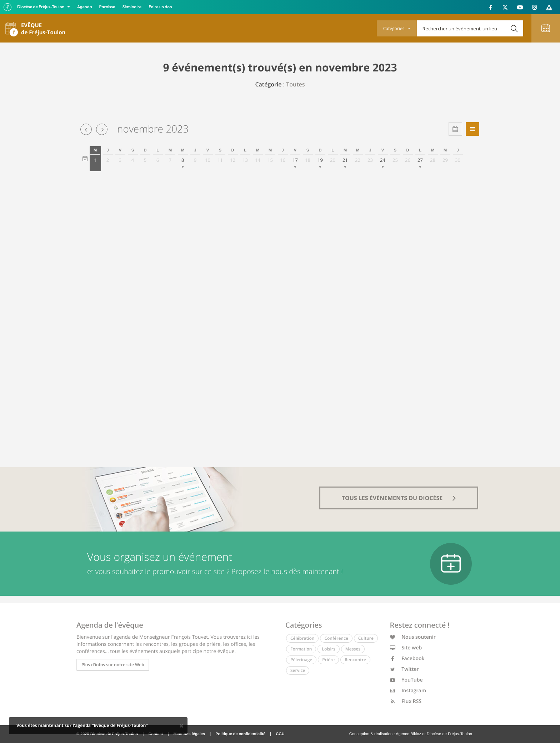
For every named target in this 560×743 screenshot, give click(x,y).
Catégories (397, 28)
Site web (406, 648)
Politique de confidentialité (240, 734)
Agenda (85, 7)
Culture (366, 638)
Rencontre (355, 660)
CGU (280, 734)
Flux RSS (406, 701)
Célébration (302, 638)
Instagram (408, 691)
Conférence (336, 638)
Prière (328, 660)
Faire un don (160, 7)
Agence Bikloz (408, 734)
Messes (353, 649)
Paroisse (107, 7)
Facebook (407, 659)
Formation (301, 649)
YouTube (406, 680)
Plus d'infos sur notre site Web (113, 665)
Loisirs (328, 649)
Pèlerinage (301, 660)
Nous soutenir (413, 637)
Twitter (404, 669)
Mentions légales (189, 734)
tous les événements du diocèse (399, 498)
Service (298, 670)
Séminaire (132, 7)
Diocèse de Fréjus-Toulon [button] (41, 7)
